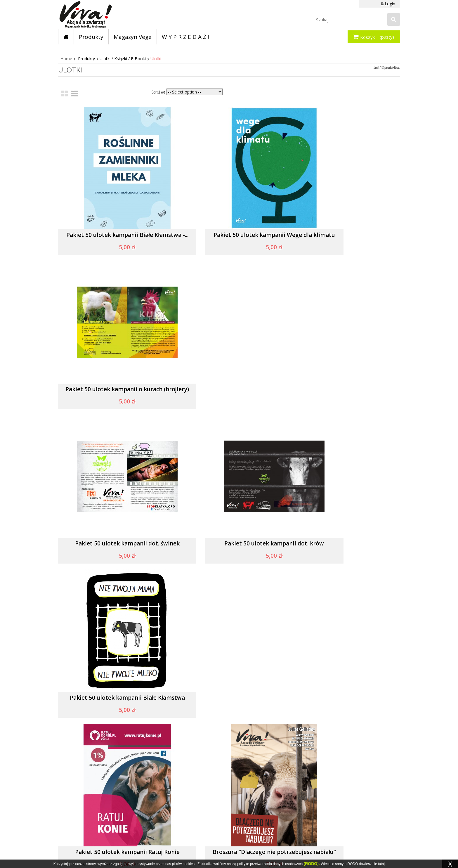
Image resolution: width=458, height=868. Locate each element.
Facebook (145, 795)
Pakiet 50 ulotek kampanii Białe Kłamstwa (346, 393)
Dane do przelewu (313, 799)
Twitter (143, 815)
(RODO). (312, 864)
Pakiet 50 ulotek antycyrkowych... (112, 698)
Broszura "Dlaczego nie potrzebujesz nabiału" (229, 547)
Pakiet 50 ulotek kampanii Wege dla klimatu (229, 238)
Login (390, 4)
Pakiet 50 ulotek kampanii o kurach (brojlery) (346, 238)
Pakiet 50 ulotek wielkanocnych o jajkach (229, 701)
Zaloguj (187, 808)
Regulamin (248, 790)
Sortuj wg (158, 93)
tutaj (381, 864)
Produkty (86, 59)
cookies (189, 864)
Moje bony (190, 816)
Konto (185, 790)
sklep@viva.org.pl (87, 828)
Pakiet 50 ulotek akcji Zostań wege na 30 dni (346, 701)
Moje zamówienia (196, 799)
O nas (243, 799)
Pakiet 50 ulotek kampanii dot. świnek (112, 390)
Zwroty (303, 790)
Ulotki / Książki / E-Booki (123, 59)
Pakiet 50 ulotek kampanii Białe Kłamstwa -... (112, 238)
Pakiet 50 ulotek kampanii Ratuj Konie (112, 544)
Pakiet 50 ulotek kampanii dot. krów (229, 390)
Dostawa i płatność (315, 808)
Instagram (145, 803)
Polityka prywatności (257, 808)
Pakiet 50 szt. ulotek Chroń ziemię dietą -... (346, 547)
